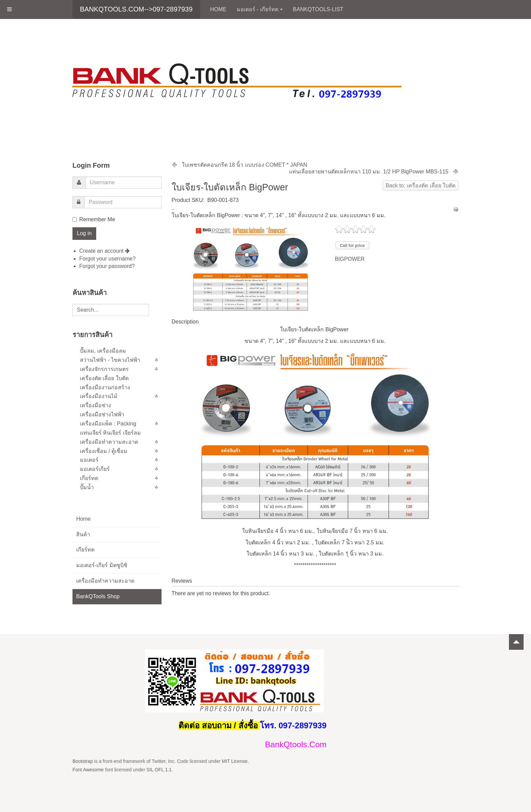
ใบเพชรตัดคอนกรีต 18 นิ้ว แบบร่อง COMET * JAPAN (245, 165)
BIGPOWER (350, 259)
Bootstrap (83, 761)
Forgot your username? (107, 259)
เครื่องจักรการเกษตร (104, 369)
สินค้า (83, 534)
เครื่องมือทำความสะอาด (109, 442)
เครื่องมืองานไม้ (99, 396)
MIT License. (235, 761)
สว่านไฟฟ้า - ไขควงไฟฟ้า (110, 360)
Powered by (428, 658)
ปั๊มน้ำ (87, 487)
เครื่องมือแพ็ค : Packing (108, 424)
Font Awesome (88, 770)
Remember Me (94, 219)
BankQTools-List (318, 9)
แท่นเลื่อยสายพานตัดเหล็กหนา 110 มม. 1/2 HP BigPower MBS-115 (369, 172)
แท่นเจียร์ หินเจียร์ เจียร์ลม (110, 433)
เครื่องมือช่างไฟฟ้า (102, 414)
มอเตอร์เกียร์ (95, 469)
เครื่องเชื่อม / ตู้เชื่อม (104, 451)
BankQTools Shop (98, 596)
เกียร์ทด (89, 478)
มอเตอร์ (89, 460)
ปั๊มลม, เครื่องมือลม (103, 351)
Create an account (104, 251)
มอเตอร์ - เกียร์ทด (260, 9)
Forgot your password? (107, 266)
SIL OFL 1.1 (159, 770)
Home (218, 9)
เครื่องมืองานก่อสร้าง (105, 387)
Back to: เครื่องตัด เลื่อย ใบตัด (421, 185)
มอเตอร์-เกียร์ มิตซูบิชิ (102, 565)
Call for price (352, 246)
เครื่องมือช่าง (95, 405)
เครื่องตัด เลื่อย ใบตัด (104, 378)
